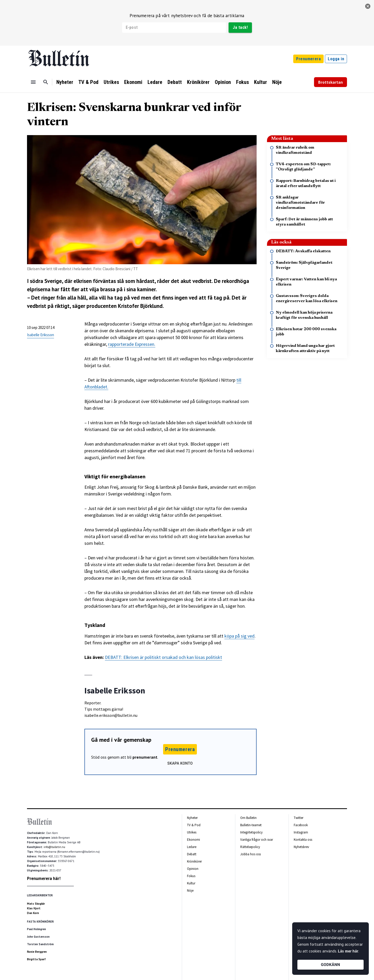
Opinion (223, 82)
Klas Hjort (34, 908)
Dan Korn (33, 913)
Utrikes (111, 82)
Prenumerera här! (44, 878)
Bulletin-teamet (251, 825)
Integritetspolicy (251, 832)
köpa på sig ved (239, 636)
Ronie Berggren (37, 952)
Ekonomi (133, 82)
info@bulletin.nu (54, 847)
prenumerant (145, 757)
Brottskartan (330, 82)
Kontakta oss (303, 840)
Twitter (299, 818)
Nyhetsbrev (301, 847)
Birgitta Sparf (36, 959)
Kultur (261, 82)
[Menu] (33, 82)
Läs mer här (348, 951)
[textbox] (171, 487)
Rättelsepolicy (250, 847)
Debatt (175, 82)
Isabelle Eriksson (41, 335)
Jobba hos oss (251, 854)
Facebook (301, 825)
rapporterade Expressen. (132, 344)
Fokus (242, 82)
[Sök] (46, 82)
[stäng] (368, 6)
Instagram (301, 832)
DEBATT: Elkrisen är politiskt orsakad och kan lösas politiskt (163, 657)
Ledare (155, 82)
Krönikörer (198, 82)
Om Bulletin (248, 818)
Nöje (277, 82)
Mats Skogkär (36, 904)
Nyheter (65, 82)
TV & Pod (88, 82)
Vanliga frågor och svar (257, 840)
